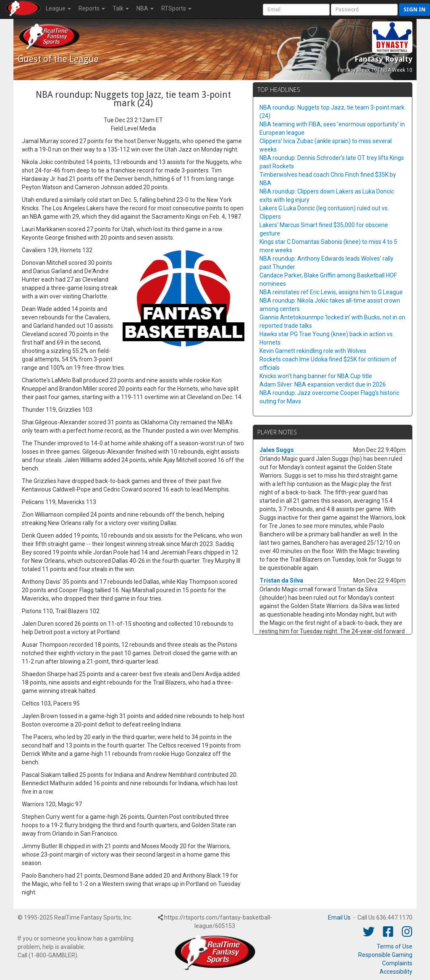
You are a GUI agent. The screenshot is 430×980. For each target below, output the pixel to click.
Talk (121, 8)
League (58, 8)
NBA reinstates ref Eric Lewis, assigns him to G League (331, 292)
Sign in (414, 9)
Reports (92, 8)
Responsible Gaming (385, 955)
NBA (145, 8)
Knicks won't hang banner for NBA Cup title (316, 376)
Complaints (397, 963)
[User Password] (364, 10)
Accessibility (396, 972)
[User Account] (296, 10)
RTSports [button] (176, 8)
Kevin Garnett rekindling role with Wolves (313, 351)
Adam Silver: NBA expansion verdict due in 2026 (323, 384)
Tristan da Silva (281, 580)
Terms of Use (395, 946)
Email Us (339, 917)
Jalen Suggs (277, 450)
